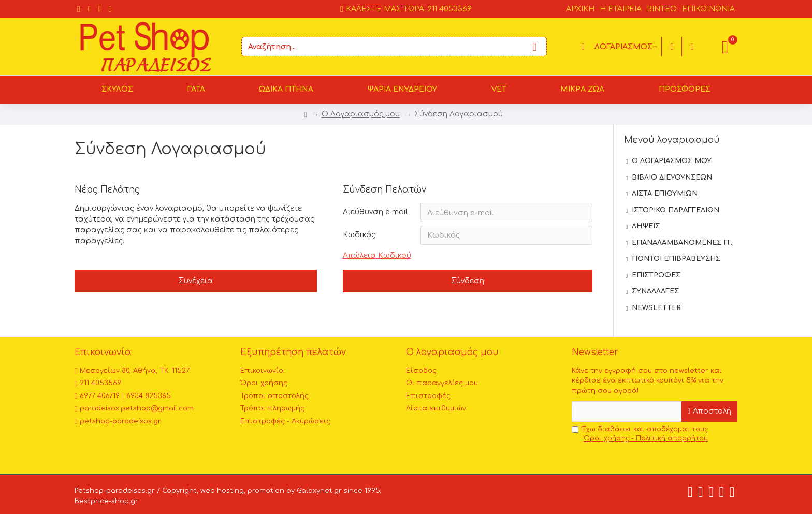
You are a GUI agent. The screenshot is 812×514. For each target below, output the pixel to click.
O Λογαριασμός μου (361, 114)
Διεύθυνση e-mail (375, 212)
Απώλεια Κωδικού (377, 257)
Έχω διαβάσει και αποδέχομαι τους (641, 434)
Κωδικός (359, 236)
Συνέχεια (196, 283)
